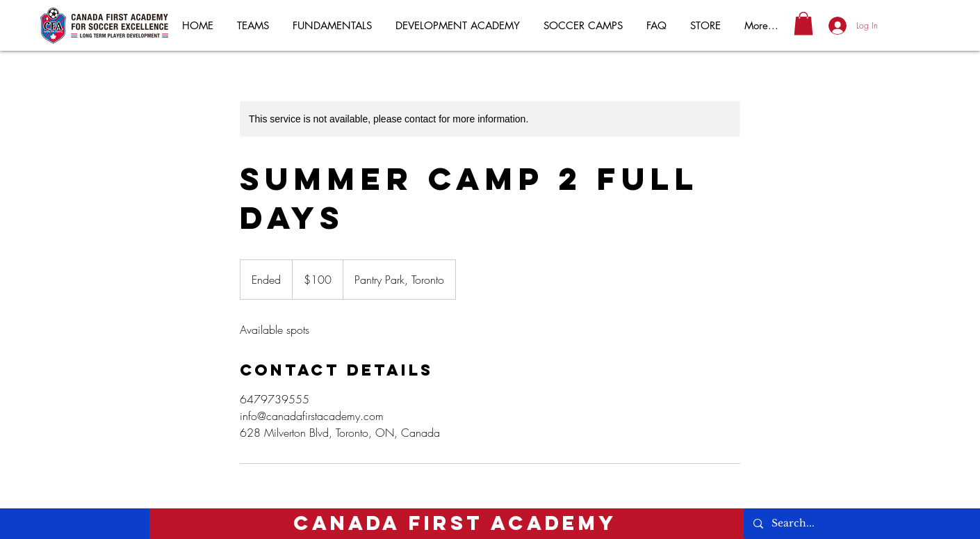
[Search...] (849, 524)
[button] (803, 23)
